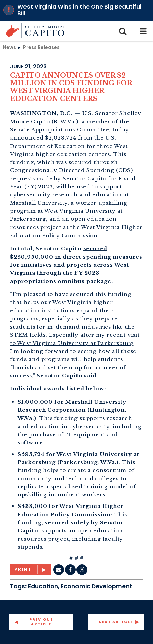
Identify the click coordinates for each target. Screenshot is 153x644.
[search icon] (123, 31)
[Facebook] (70, 570)
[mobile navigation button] (143, 31)
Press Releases (41, 47)
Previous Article (41, 621)
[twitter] (82, 570)
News (10, 47)
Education (43, 586)
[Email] (59, 570)
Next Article (116, 622)
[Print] (31, 570)
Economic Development (96, 586)
